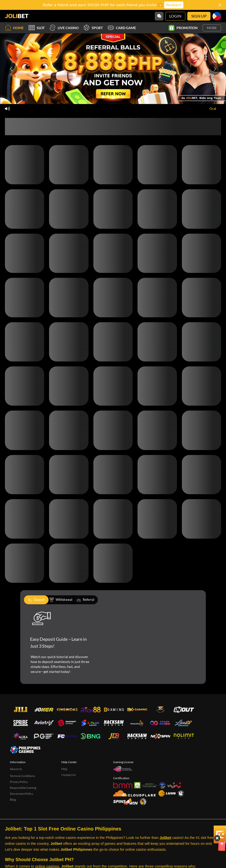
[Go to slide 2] (108, 97)
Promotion (183, 28)
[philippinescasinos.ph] (25, 750)
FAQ (64, 769)
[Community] (159, 16)
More (212, 28)
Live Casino (64, 28)
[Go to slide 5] (123, 97)
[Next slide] (215, 69)
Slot (37, 28)
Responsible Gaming (23, 788)
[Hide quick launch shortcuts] (208, 809)
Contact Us (69, 775)
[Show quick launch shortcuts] (214, 805)
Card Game (122, 28)
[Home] (17, 16)
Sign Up (199, 16)
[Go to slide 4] (118, 97)
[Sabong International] (143, 802)
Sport (93, 28)
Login (175, 16)
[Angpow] (212, 817)
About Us (16, 769)
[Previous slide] (11, 69)
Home (14, 28)
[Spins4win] (125, 802)
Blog (13, 800)
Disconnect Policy (21, 794)
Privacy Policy (19, 782)
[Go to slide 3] (113, 97)
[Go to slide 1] (103, 97)
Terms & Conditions (22, 776)
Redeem (174, 5)
